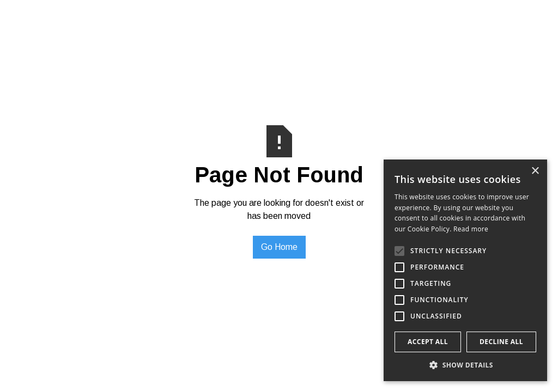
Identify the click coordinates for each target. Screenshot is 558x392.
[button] (465, 365)
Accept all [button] (428, 342)
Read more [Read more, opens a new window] (471, 229)
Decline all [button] (501, 342)
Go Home (279, 247)
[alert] (465, 270)
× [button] (535, 171)
